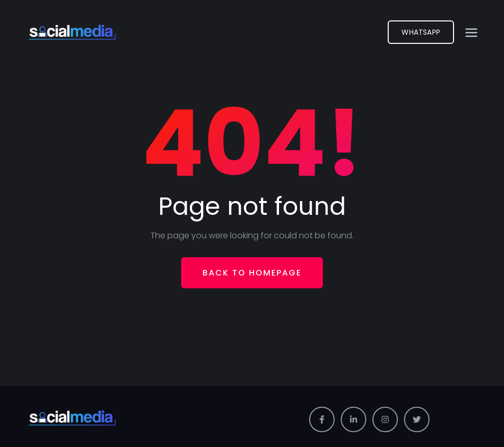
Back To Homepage (252, 273)
